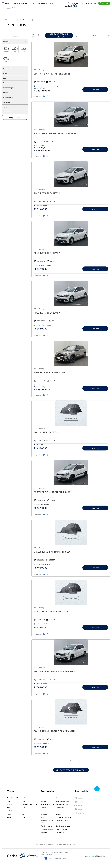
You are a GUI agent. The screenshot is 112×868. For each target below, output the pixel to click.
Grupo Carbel (45, 836)
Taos (24, 801)
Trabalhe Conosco (46, 826)
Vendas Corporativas (63, 801)
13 (76, 761)
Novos (43, 798)
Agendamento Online (47, 804)
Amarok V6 (26, 814)
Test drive (59, 814)
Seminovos (60, 798)
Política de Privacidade (63, 817)
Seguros (43, 811)
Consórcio (44, 814)
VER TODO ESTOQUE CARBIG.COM (59, 35)
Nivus (9, 817)
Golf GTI (10, 804)
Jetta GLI (10, 811)
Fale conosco (60, 808)
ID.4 (24, 808)
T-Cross (25, 798)
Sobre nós (44, 808)
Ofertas (43, 801)
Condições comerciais (63, 826)
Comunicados (60, 832)
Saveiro (25, 811)
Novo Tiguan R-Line (14, 798)
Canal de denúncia (62, 829)
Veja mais (95, 90)
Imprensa (44, 832)
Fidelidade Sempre (47, 829)
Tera (9, 801)
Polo (9, 808)
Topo (97, 789)
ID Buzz (25, 817)
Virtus (9, 814)
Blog (42, 817)
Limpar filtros (15, 117)
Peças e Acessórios (62, 804)
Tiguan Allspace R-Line (30, 804)
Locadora (59, 811)
